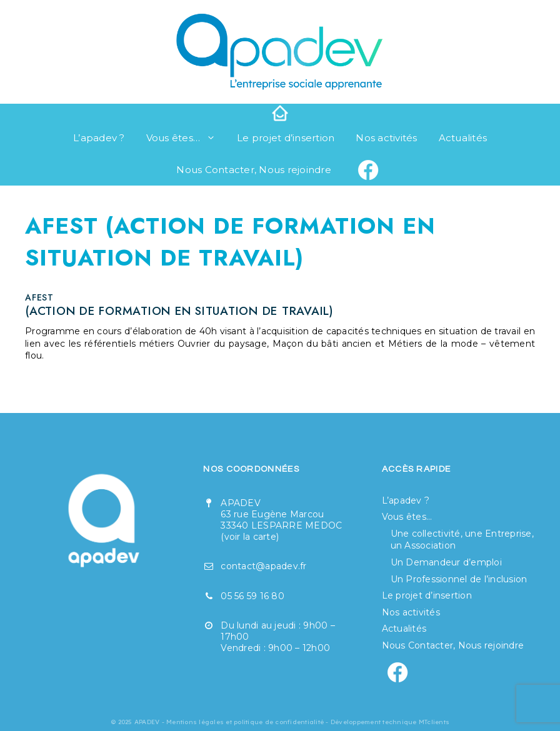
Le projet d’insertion (286, 138)
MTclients (434, 722)
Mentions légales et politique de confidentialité (245, 722)
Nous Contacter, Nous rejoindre (254, 170)
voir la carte (250, 537)
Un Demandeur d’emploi (446, 562)
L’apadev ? (99, 138)
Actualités (463, 138)
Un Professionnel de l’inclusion (459, 579)
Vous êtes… (187, 138)
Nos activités (386, 138)
